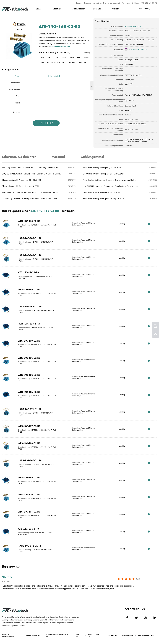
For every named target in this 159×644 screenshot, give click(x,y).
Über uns (97, 9)
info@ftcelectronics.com (60, 46)
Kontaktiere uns (94, 636)
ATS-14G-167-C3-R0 (29, 426)
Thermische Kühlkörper (130, 3)
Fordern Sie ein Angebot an (57, 636)
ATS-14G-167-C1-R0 (31, 460)
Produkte (88, 3)
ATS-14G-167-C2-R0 (29, 512)
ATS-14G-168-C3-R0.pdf (138, 50)
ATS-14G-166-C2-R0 (29, 358)
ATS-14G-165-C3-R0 (29, 392)
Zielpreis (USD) (54, 76)
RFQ (149, 224)
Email (18, 96)
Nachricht (16, 112)
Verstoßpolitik (33, 636)
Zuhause (79, 3)
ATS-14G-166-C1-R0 (31, 238)
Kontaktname (15, 83)
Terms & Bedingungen (8, 636)
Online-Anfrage (144, 9)
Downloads (128, 636)
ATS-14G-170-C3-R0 (29, 495)
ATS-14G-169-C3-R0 (29, 478)
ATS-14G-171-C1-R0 (31, 409)
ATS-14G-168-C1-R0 (31, 255)
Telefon (17, 103)
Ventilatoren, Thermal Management (106, 3)
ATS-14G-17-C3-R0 (28, 529)
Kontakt (115, 9)
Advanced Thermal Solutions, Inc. (137, 31)
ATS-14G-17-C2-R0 (28, 272)
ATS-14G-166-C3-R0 (29, 375)
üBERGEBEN (46, 123)
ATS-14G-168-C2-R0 (29, 443)
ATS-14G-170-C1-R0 (31, 546)
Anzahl (18, 76)
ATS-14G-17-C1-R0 (29, 324)
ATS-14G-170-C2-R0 (29, 221)
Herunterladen (78, 9)
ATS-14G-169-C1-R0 (31, 307)
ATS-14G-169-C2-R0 (29, 341)
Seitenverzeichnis (146, 636)
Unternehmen (15, 89)
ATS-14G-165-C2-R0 (29, 290)
